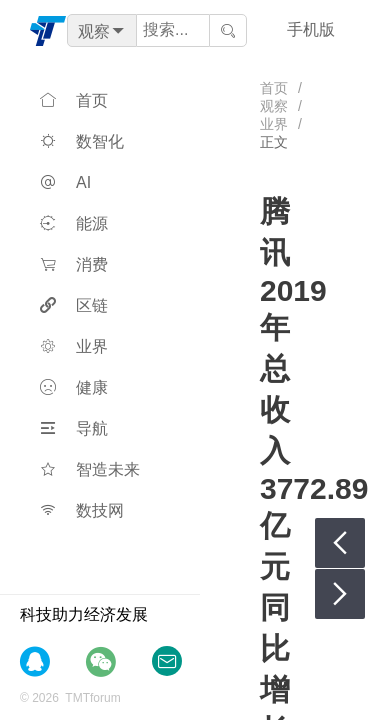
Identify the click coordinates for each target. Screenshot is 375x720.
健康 (74, 387)
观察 (274, 106)
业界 (74, 346)
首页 (74, 100)
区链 (74, 305)
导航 (74, 428)
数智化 (82, 141)
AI (65, 182)
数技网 (82, 510)
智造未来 (90, 469)
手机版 (311, 29)
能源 (74, 223)
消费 (74, 264)
